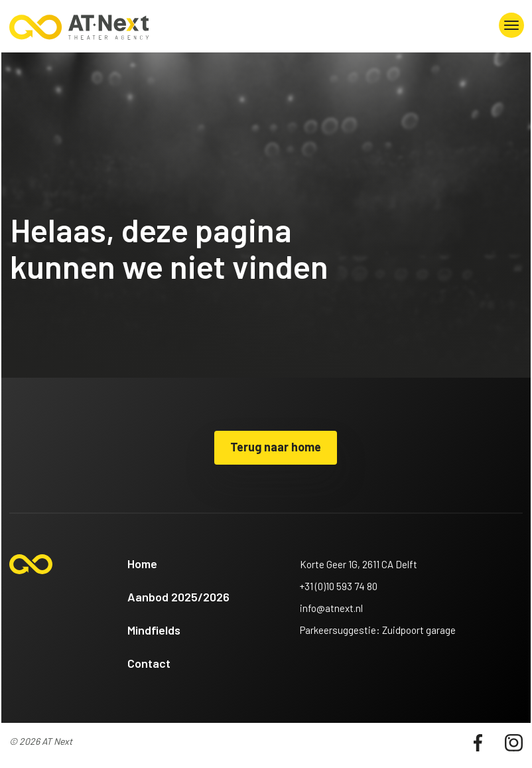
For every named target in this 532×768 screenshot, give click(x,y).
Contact (149, 663)
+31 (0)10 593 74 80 (339, 586)
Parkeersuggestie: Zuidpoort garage (378, 630)
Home (142, 564)
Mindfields (154, 630)
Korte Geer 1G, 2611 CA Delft (359, 564)
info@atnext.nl (331, 608)
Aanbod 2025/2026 (178, 597)
